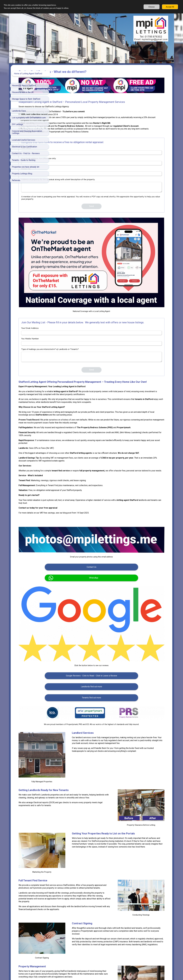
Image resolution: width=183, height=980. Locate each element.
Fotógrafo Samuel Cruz (144, 927)
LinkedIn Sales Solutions (125, 927)
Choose (152, 7)
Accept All (170, 7)
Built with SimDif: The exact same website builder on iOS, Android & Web (91, 972)
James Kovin (159, 927)
